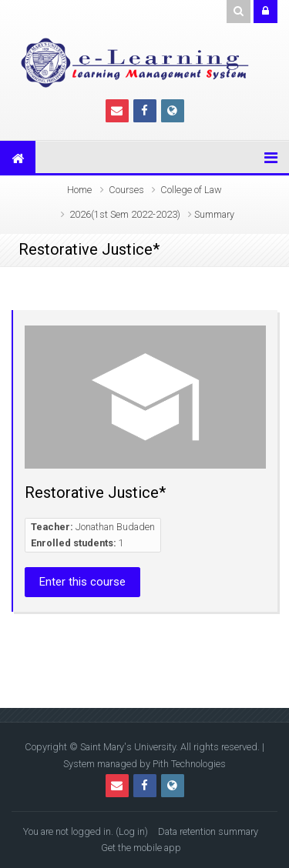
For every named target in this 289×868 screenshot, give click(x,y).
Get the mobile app (141, 848)
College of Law (191, 190)
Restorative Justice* (95, 492)
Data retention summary (208, 831)
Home (79, 190)
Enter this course (82, 582)
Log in (132, 831)
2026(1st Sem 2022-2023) (125, 214)
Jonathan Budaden (115, 527)
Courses (126, 190)
